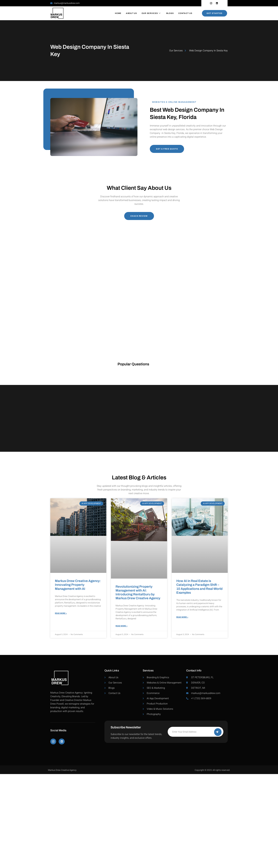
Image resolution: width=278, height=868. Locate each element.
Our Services (151, 13)
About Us (131, 13)
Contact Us (185, 13)
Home (118, 13)
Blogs (170, 13)
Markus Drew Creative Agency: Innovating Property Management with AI (78, 585)
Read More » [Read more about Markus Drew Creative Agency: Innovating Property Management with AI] (61, 613)
